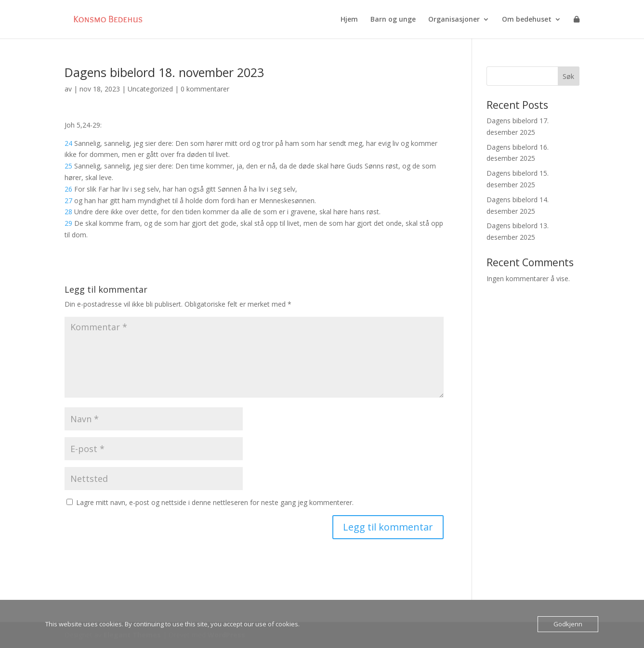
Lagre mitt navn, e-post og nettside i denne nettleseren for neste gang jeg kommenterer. (215, 502)
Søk (568, 76)
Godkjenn (568, 624)
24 (68, 143)
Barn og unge (393, 20)
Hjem (349, 20)
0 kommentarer (205, 89)
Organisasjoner (454, 20)
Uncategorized (150, 89)
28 (68, 212)
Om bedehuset (527, 20)
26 (68, 189)
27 (68, 201)
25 (68, 166)
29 (68, 223)
